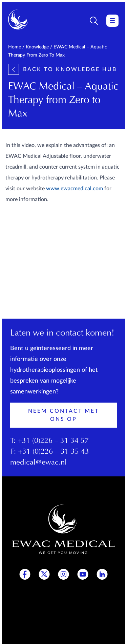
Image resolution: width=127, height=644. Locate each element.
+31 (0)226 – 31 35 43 (54, 452)
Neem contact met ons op (63, 415)
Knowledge (37, 47)
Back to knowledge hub (62, 69)
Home (15, 47)
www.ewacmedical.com (75, 189)
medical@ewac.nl (38, 463)
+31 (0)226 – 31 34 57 (53, 441)
